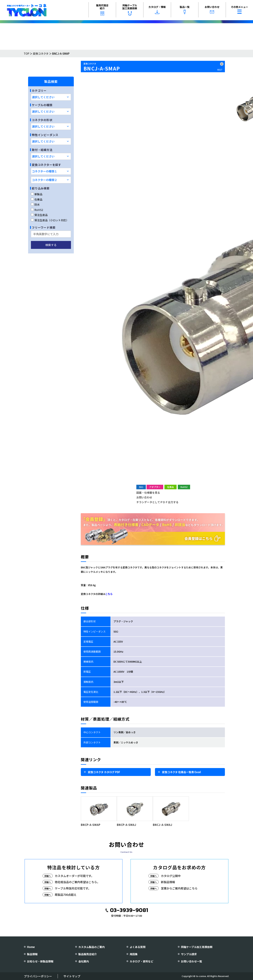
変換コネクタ (41, 54)
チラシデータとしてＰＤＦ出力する (157, 502)
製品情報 (32, 954)
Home (31, 947)
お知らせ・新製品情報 (40, 961)
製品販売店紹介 (88, 954)
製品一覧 (185, 10)
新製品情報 (168, 882)
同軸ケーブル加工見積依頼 (130, 10)
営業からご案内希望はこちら (179, 888)
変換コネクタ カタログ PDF (104, 772)
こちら (109, 594)
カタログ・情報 (157, 10)
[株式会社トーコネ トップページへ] (27, 10)
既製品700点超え (66, 895)
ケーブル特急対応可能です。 (73, 888)
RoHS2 (37, 210)
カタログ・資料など (142, 961)
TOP (26, 54)
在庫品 (37, 199)
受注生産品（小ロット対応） (50, 220)
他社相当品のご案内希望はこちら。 (77, 882)
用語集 (134, 954)
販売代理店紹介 (102, 10)
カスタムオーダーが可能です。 (74, 876)
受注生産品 (39, 215)
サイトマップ (72, 976)
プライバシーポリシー (38, 976)
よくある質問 (138, 947)
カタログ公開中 (171, 876)
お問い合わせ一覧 (192, 961)
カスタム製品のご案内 (92, 947)
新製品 (37, 194)
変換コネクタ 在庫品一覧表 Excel (181, 772)
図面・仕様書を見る (148, 493)
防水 (35, 204)
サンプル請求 (189, 954)
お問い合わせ (212, 10)
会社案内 (84, 961)
